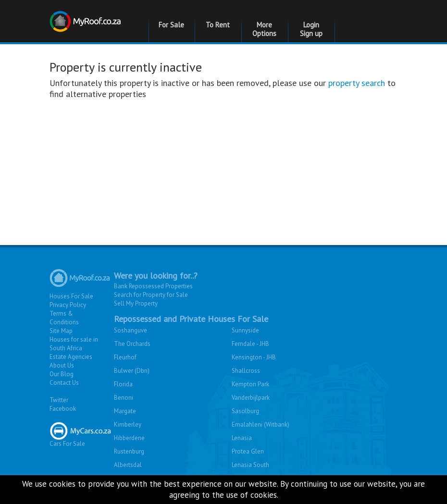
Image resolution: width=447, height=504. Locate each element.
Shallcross (246, 371)
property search (357, 83)
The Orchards (132, 344)
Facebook (63, 409)
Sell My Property (136, 303)
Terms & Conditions (64, 318)
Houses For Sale (71, 296)
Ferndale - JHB (250, 344)
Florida (123, 384)
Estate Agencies (71, 357)
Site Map (61, 331)
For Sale (171, 25)
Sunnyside (245, 330)
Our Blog (62, 374)
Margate (125, 411)
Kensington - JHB (254, 357)
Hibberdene (129, 438)
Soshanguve (130, 330)
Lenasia (242, 438)
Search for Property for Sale (151, 295)
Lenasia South (250, 465)
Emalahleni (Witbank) (261, 424)
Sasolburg (245, 411)
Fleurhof (125, 357)
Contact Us (64, 383)
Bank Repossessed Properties (153, 286)
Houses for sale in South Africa (74, 344)
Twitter (59, 400)
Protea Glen (248, 451)
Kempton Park (250, 384)
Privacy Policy (68, 305)
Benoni (124, 398)
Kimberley (128, 424)
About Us (62, 365)
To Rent (218, 25)
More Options (264, 29)
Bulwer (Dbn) (132, 371)
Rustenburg (129, 451)
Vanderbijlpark (251, 398)
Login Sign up (311, 29)
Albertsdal (128, 465)
